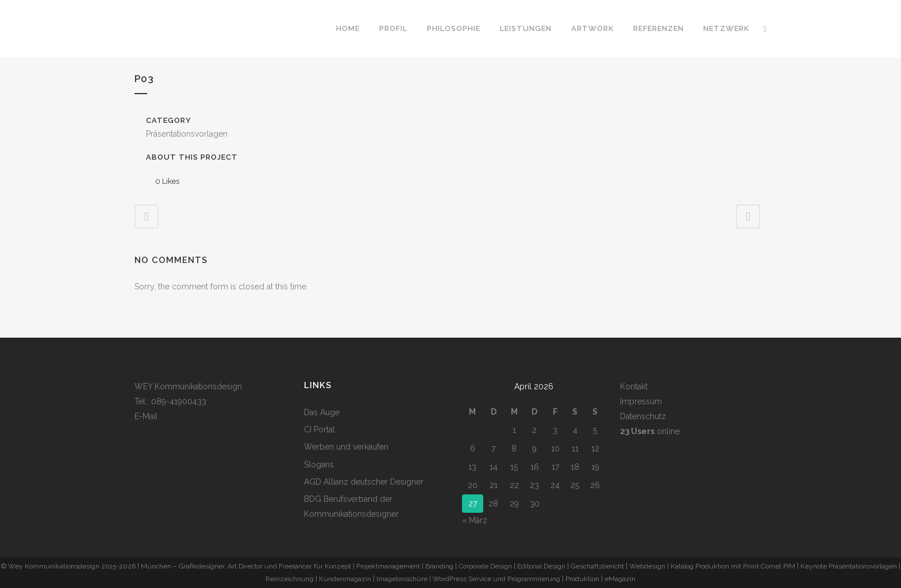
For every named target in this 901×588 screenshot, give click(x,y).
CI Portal (319, 430)
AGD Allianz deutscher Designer (364, 482)
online (650, 431)
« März (475, 520)
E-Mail (146, 416)
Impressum (641, 401)
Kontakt (634, 386)
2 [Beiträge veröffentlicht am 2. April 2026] (534, 430)
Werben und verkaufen (346, 447)
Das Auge (322, 412)
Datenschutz (643, 416)
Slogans (319, 465)
